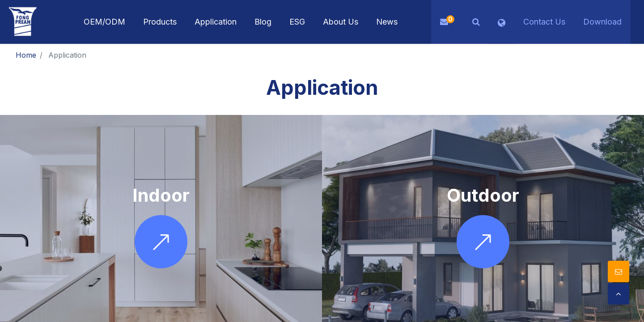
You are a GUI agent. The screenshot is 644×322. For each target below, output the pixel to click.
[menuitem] (216, 22)
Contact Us (544, 22)
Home (26, 55)
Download (602, 22)
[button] (476, 22)
